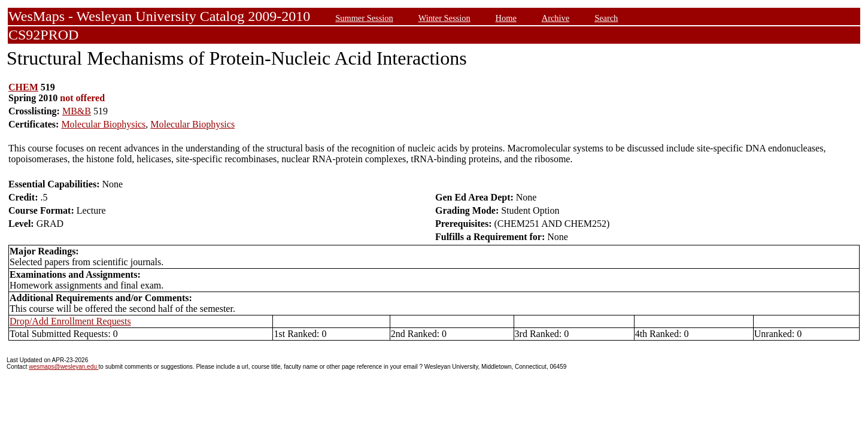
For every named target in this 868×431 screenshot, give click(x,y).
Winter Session (444, 18)
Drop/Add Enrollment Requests (70, 321)
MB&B (77, 111)
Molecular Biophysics (103, 124)
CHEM (23, 87)
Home (506, 18)
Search (606, 18)
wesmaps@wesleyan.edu (63, 367)
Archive (556, 18)
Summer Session (364, 18)
